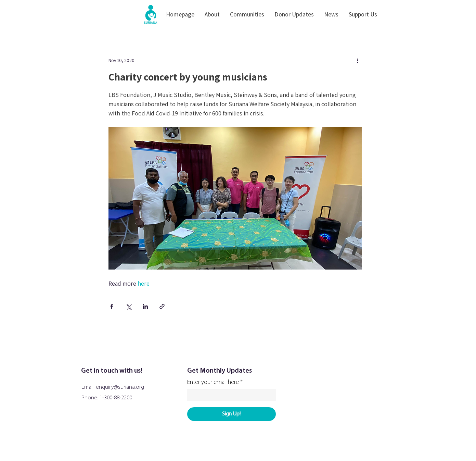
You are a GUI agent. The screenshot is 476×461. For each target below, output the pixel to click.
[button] (212, 14)
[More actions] (358, 60)
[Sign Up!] (231, 414)
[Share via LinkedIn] (145, 306)
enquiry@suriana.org (120, 387)
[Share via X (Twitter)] (128, 306)
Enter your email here (213, 383)
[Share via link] (162, 306)
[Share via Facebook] (112, 306)
